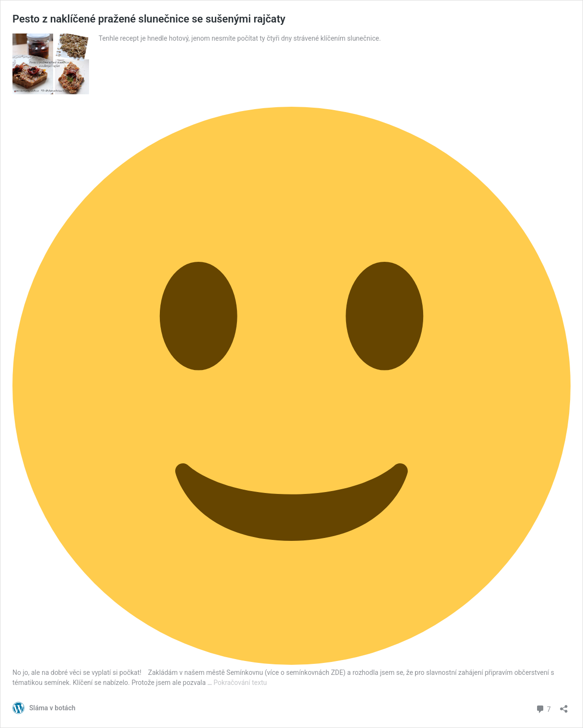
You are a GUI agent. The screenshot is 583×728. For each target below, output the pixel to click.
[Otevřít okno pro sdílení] (564, 706)
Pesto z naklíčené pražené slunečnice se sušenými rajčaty (149, 19)
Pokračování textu (240, 683)
